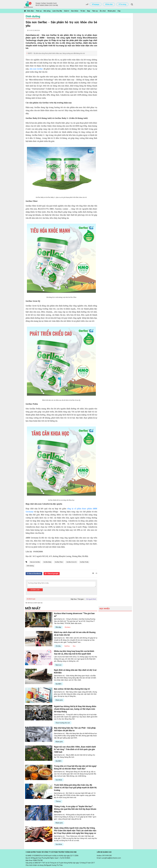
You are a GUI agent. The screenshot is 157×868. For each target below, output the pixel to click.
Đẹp (89, 11)
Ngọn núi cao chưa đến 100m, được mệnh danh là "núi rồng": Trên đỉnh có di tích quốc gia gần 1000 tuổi (75, 749)
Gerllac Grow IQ (71, 562)
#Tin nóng (122, 4)
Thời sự (39, 11)
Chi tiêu (58, 646)
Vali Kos (67, 646)
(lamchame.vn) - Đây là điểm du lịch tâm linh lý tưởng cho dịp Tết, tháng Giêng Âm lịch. (75, 756)
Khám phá (112, 11)
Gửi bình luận (35, 590)
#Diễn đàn (109, 4)
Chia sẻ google (53, 574)
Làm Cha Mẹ (57, 11)
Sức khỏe (75, 11)
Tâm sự (95, 11)
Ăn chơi (103, 11)
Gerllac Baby (47, 562)
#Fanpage (96, 4)
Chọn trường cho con (63, 723)
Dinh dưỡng (33, 16)
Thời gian (81, 599)
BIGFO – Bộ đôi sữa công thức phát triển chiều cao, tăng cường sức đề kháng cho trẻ (56, 53)
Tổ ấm (83, 11)
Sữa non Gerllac (35, 562)
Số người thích (91, 599)
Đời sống (47, 11)
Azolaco (68, 627)
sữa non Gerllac (36, 69)
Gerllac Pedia (84, 562)
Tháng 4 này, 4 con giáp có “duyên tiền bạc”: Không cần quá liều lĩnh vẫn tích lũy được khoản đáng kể (75, 809)
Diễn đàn (30, 11)
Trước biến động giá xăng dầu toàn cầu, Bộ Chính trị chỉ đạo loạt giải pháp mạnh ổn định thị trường (75, 788)
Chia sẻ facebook (35, 574)
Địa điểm (59, 684)
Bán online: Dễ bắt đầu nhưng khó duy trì (72, 689)
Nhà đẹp (58, 627)
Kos (74, 646)
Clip (119, 11)
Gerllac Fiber (59, 562)
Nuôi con (59, 665)
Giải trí (67, 11)
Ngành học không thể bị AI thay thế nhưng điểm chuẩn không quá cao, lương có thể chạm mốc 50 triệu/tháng (75, 709)
